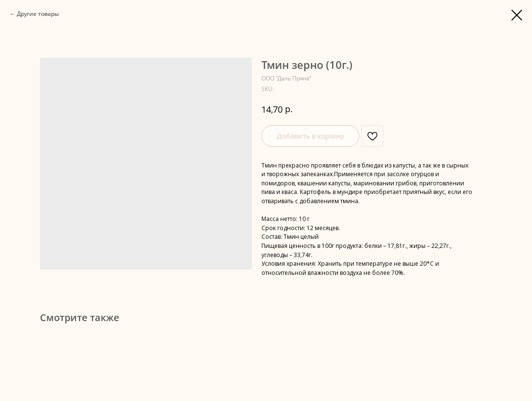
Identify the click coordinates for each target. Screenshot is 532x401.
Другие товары (38, 14)
